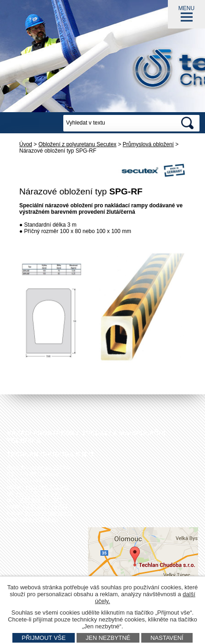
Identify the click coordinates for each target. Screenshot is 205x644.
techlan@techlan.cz (49, 513)
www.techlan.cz (39, 519)
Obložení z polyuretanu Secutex (78, 144)
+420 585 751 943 (40, 500)
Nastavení (167, 638)
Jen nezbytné (108, 638)
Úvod (26, 144)
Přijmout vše (44, 638)
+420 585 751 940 (38, 494)
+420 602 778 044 (45, 507)
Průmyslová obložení (148, 144)
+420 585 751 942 (47, 487)
